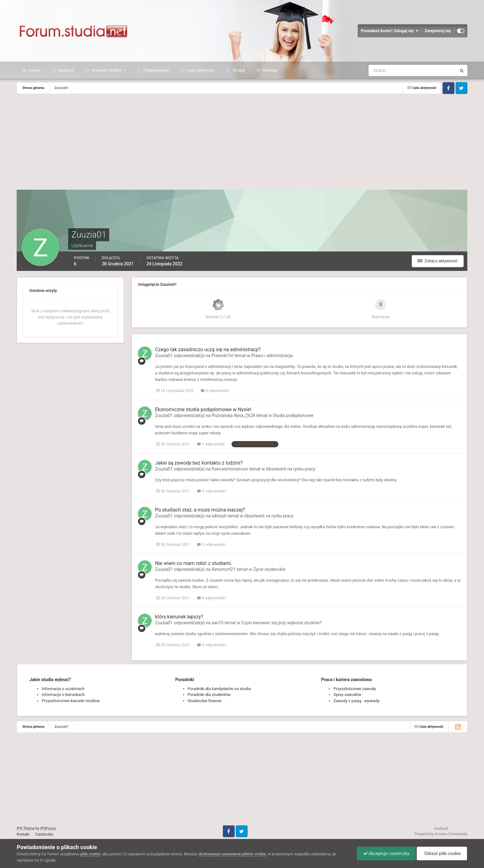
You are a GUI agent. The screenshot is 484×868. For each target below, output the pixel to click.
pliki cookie (91, 854)
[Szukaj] (390, 70)
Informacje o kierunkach (63, 695)
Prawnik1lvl (222, 356)
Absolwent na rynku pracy (290, 469)
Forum (34, 70)
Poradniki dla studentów (209, 695)
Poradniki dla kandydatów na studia (219, 689)
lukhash (219, 516)
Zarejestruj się (438, 31)
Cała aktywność (200, 70)
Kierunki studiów (107, 70)
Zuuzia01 (164, 356)
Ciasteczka (44, 834)
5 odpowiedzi (211, 491)
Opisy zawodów (347, 695)
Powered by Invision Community (441, 834)
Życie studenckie (269, 569)
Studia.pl (66, 70)
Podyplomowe (156, 70)
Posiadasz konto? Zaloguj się (390, 31)
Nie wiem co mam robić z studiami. (194, 563)
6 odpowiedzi (215, 391)
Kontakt (23, 834)
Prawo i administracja (272, 356)
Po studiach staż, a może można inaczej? (200, 510)
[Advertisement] (242, 143)
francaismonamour (230, 469)
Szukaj (238, 70)
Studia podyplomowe (293, 415)
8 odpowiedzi (211, 598)
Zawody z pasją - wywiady (356, 701)
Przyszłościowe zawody (355, 689)
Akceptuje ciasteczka (386, 853)
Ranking (269, 70)
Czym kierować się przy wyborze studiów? (281, 623)
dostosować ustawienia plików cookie (232, 854)
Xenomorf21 (223, 569)
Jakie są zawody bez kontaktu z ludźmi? (199, 463)
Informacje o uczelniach (63, 689)
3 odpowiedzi (211, 544)
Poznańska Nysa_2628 (233, 415)
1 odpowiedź (211, 444)
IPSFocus (48, 828)
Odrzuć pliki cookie (442, 853)
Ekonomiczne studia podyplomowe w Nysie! (203, 409)
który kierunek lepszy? (179, 617)
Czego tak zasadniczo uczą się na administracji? (208, 350)
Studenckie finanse (204, 701)
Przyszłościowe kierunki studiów (71, 701)
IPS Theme (26, 828)
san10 (217, 623)
